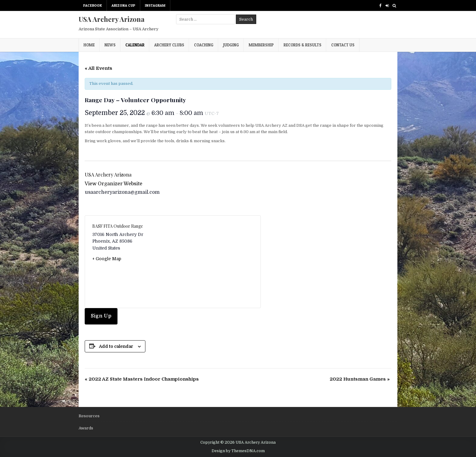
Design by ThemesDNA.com (238, 451)
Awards (86, 428)
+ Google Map (107, 259)
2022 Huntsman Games (360, 379)
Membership (261, 45)
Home (89, 45)
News (110, 45)
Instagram (155, 5)
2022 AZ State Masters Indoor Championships (142, 379)
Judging (231, 45)
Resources (89, 416)
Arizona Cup (123, 5)
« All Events (99, 68)
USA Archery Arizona (112, 19)
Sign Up (101, 316)
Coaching (204, 45)
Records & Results (303, 45)
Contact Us (343, 45)
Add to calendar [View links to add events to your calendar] (116, 346)
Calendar (135, 45)
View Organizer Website (114, 184)
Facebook (93, 5)
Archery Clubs (169, 45)
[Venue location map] (213, 262)
